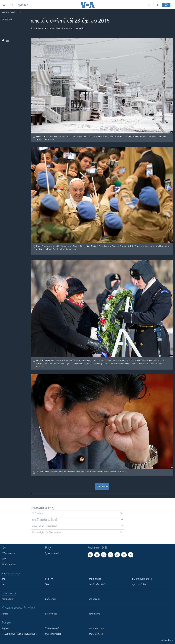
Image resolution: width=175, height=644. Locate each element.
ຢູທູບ (4, 559)
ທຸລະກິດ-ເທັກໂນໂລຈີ (97, 584)
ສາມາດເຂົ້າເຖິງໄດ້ (96, 634)
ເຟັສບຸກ (5, 614)
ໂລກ (47, 584)
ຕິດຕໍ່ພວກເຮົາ (50, 599)
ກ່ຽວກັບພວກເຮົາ (8, 599)
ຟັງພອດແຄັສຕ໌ (94, 599)
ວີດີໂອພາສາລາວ (8, 554)
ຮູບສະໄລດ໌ (23, 5)
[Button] (6, 41)
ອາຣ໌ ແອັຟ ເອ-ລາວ (96, 629)
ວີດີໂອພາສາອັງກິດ (9, 564)
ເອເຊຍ (4, 584)
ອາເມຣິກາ (49, 579)
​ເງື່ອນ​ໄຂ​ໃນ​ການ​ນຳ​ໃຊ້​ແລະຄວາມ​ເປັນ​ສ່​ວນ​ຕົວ (19, 634)
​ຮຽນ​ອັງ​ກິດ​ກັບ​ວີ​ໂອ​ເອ (53, 634)
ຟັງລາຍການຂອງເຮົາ (53, 554)
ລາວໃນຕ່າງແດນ (95, 579)
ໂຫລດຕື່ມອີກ (102, 486)
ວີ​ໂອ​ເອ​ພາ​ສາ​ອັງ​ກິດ (53, 629)
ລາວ (3, 579)
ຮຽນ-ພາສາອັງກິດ (139, 584)
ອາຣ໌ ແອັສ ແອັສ (51, 614)
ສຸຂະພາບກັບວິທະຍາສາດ (142, 579)
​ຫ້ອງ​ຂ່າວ (5, 629)
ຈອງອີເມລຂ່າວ (94, 614)
